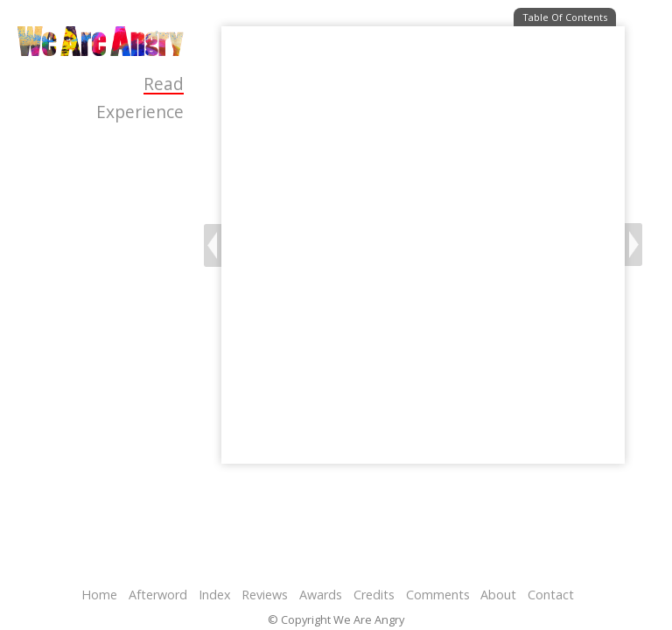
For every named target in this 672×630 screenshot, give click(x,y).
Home (99, 595)
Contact (551, 595)
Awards (321, 595)
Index (215, 595)
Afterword (158, 595)
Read (164, 84)
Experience (140, 112)
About (498, 595)
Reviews (265, 595)
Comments (438, 595)
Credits (374, 595)
